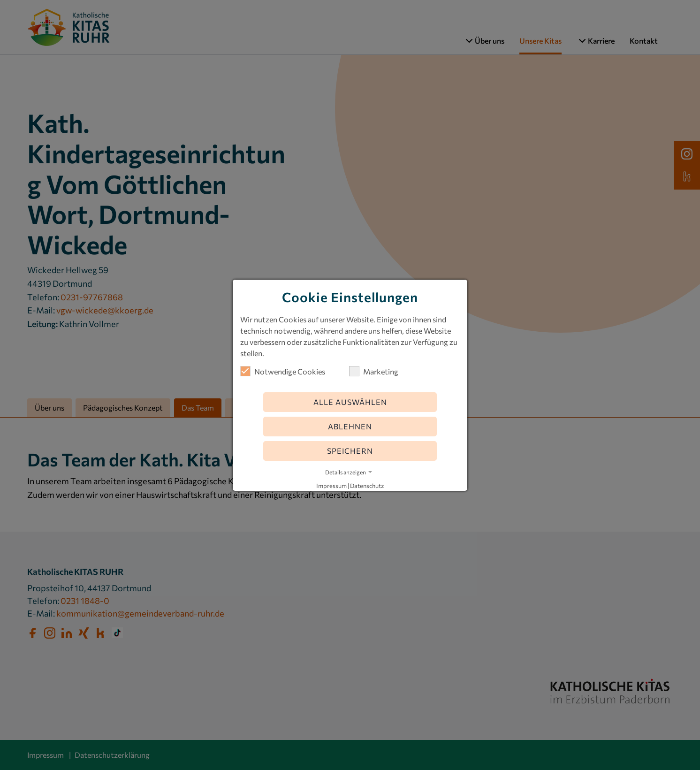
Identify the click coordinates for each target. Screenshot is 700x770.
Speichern (350, 451)
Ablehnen (350, 426)
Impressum (331, 486)
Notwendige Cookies (283, 371)
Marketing (374, 371)
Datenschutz (367, 486)
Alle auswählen (350, 402)
